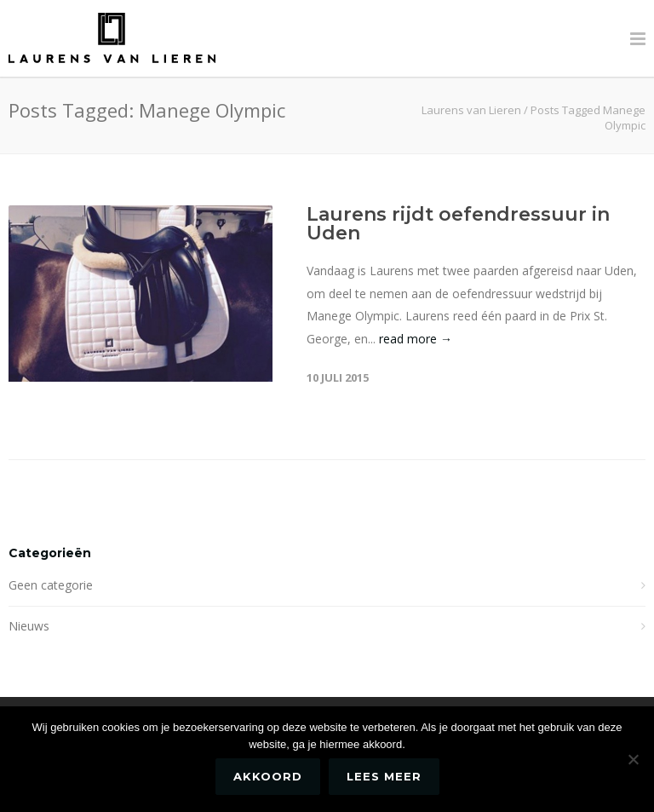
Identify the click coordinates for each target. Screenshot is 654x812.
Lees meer (384, 776)
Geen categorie (51, 585)
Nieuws (29, 626)
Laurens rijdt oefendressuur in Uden (458, 224)
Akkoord (268, 776)
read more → (416, 339)
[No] (633, 759)
